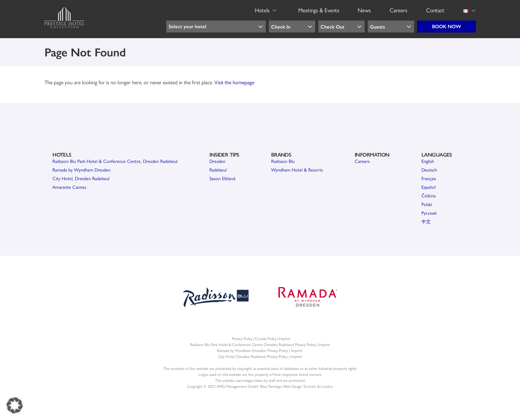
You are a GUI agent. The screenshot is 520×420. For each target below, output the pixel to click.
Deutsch (429, 170)
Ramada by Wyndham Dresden (81, 170)
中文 (426, 221)
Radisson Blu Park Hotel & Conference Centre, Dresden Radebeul (115, 161)
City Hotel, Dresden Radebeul (81, 178)
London (327, 386)
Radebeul (218, 170)
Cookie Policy (266, 338)
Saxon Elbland (222, 178)
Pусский (429, 213)
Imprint (284, 338)
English (428, 161)
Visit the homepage (234, 82)
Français (429, 178)
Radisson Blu (283, 161)
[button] (15, 405)
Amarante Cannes (69, 187)
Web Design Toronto (299, 386)
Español (429, 187)
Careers (362, 161)
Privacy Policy (242, 338)
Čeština (429, 195)
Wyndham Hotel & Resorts (297, 170)
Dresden (217, 161)
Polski (427, 204)
